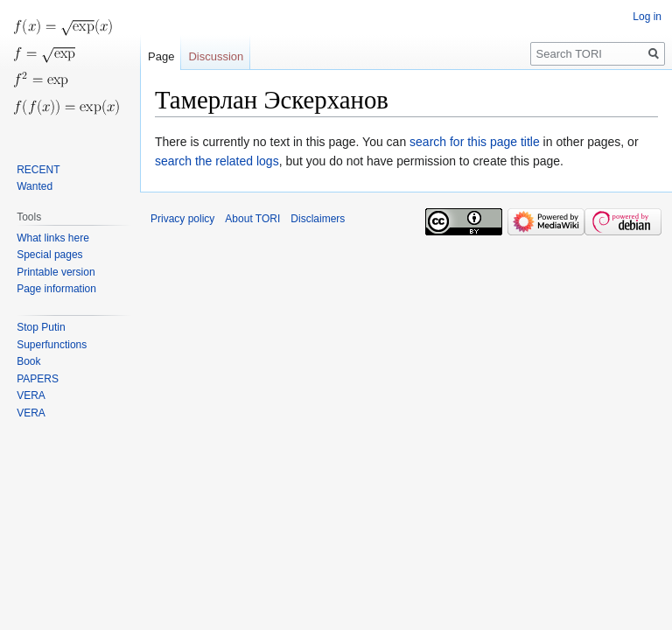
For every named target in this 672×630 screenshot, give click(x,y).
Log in (647, 17)
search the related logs (217, 161)
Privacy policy (182, 219)
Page (161, 56)
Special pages (49, 255)
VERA (31, 395)
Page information (56, 289)
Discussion (216, 56)
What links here (53, 238)
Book (28, 361)
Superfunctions (52, 345)
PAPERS (38, 379)
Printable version (56, 272)
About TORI (252, 219)
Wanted (35, 186)
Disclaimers (318, 219)
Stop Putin (41, 327)
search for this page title (475, 142)
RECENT (38, 170)
